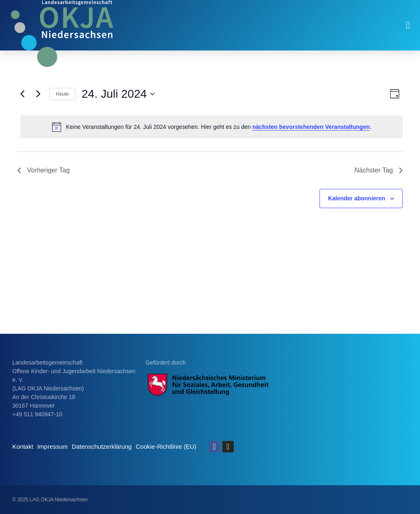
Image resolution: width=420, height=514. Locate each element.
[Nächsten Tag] (38, 94)
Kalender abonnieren (357, 198)
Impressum (52, 446)
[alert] (212, 127)
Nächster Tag (379, 170)
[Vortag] (22, 94)
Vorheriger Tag (43, 170)
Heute (62, 94)
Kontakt (23, 446)
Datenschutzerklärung (102, 446)
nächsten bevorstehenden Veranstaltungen (311, 127)
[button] (408, 25)
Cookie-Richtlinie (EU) (166, 446)
